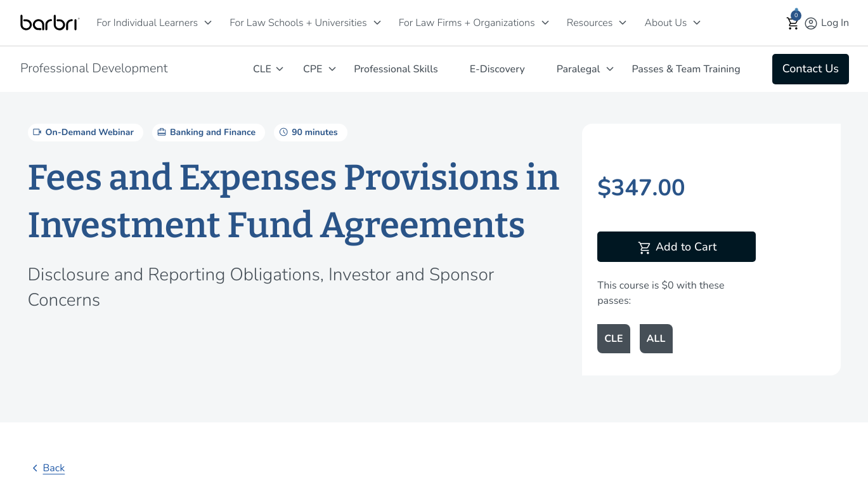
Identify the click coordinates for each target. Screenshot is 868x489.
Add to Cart (677, 248)
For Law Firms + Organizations (467, 23)
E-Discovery (497, 69)
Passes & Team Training (686, 69)
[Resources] (623, 23)
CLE (262, 69)
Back (47, 468)
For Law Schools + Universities (298, 23)
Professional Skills (396, 69)
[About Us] (697, 23)
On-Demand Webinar (82, 132)
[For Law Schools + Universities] (377, 23)
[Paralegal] (610, 69)
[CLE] (280, 69)
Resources (590, 23)
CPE (313, 69)
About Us (665, 23)
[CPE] (332, 69)
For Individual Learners (147, 23)
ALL (656, 339)
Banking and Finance (205, 132)
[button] (793, 23)
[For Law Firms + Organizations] (545, 23)
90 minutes (307, 132)
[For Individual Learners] (208, 23)
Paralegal (579, 69)
